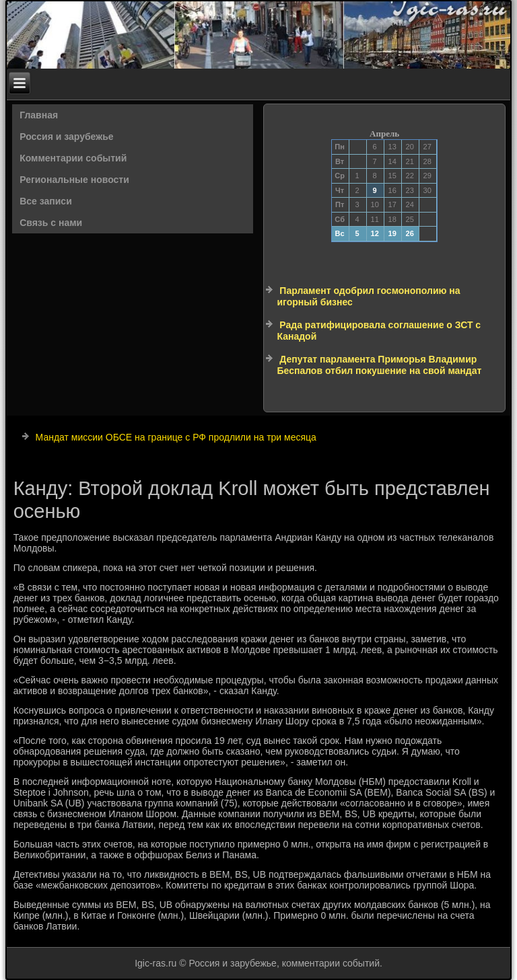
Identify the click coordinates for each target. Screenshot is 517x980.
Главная (39, 115)
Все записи (46, 201)
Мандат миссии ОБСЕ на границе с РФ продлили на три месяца (176, 437)
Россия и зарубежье (66, 137)
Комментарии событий (73, 158)
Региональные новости (74, 180)
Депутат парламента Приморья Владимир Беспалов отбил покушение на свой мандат (379, 365)
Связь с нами (51, 223)
